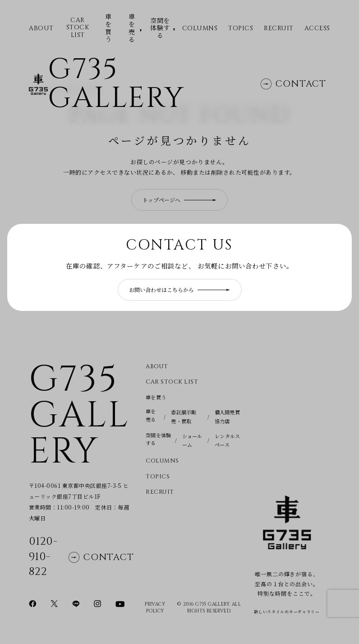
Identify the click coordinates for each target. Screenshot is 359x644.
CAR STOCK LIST (78, 28)
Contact (293, 87)
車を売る (132, 28)
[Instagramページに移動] (97, 603)
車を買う (108, 28)
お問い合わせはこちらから (179, 290)
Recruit (279, 29)
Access (317, 29)
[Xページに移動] (54, 603)
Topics (241, 29)
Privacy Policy (155, 608)
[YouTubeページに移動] (120, 603)
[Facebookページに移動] (32, 603)
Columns (200, 29)
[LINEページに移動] (76, 603)
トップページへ (179, 200)
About (157, 367)
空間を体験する (160, 28)
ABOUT (41, 29)
